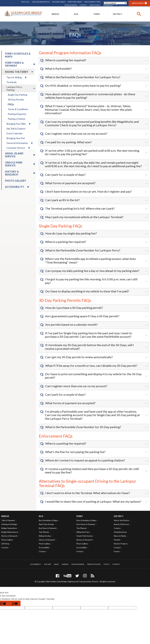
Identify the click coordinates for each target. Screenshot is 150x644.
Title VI (106, 564)
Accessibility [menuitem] (15, 187)
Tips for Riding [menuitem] (14, 77)
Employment (95, 5)
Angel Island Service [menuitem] (14, 155)
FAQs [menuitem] (11, 104)
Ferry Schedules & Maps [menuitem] (18, 55)
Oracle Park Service (85, 536)
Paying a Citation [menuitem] (17, 119)
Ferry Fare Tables (75, 2)
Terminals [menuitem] (12, 82)
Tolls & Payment (8, 520)
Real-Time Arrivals (46, 524)
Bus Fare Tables (59, 2)
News (56, 564)
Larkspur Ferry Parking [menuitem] (14, 88)
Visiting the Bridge (9, 524)
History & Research (9, 536)
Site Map (47, 564)
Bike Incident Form (92, 2)
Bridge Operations (9, 528)
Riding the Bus (45, 536)
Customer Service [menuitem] (16, 148)
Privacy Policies (94, 564)
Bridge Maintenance (10, 532)
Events (117, 551)
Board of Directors (122, 524)
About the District (122, 520)
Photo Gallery (7, 540)
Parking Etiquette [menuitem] (17, 114)
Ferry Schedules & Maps (86, 520)
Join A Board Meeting (41, 2)
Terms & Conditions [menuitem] (18, 109)
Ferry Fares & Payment (86, 524)
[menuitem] (55, 14)
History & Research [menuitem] (12, 173)
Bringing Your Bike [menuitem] (16, 124)
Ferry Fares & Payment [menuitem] (14, 64)
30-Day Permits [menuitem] (16, 100)
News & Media (120, 536)
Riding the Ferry (83, 532)
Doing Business (71, 5)
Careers (117, 528)
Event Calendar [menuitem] (15, 133)
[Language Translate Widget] (115, 3)
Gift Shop (5, 544)
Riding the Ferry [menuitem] (17, 72)
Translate (120, 5)
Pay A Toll (25, 2)
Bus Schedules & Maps (48, 520)
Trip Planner (44, 532)
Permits (117, 540)
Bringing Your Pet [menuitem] (16, 138)
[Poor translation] (15, 603)
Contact (83, 5)
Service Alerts (139, 3)
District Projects (121, 544)
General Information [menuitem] (17, 143)
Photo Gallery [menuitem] (16, 181)
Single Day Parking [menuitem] (17, 95)
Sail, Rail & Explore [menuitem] (16, 129)
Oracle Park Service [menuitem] (14, 164)
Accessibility (44, 548)
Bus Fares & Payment (48, 528)
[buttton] (139, 14)
